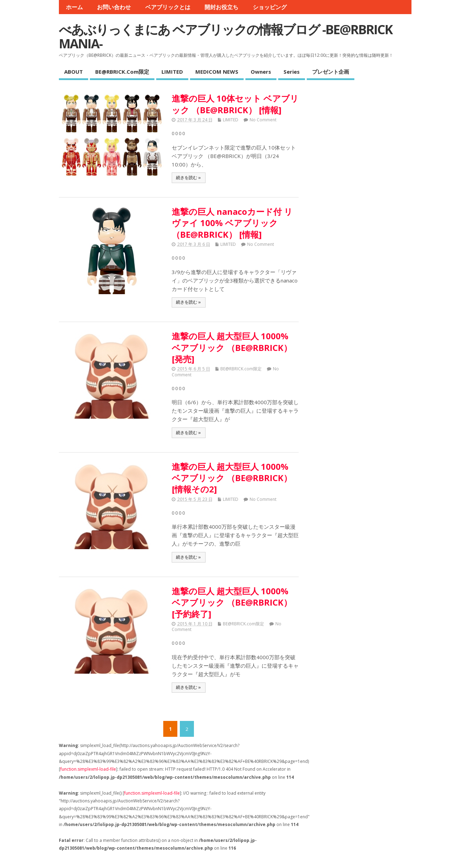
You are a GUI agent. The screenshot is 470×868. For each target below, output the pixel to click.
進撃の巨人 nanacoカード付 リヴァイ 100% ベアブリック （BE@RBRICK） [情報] (232, 223)
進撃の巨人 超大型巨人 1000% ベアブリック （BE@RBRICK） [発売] (232, 347)
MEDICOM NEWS (217, 72)
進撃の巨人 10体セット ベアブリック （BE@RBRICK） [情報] (235, 104)
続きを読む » (188, 177)
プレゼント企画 (331, 72)
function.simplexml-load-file (88, 769)
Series (292, 72)
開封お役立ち (221, 7)
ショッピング (270, 7)
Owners (261, 72)
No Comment (263, 120)
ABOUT (74, 72)
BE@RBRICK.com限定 (122, 72)
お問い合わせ (114, 7)
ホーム (74, 7)
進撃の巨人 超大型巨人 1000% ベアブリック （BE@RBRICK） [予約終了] (232, 602)
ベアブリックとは (168, 7)
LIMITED (172, 72)
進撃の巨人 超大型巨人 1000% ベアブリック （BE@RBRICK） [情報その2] (232, 478)
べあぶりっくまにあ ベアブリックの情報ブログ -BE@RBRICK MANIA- (226, 37)
